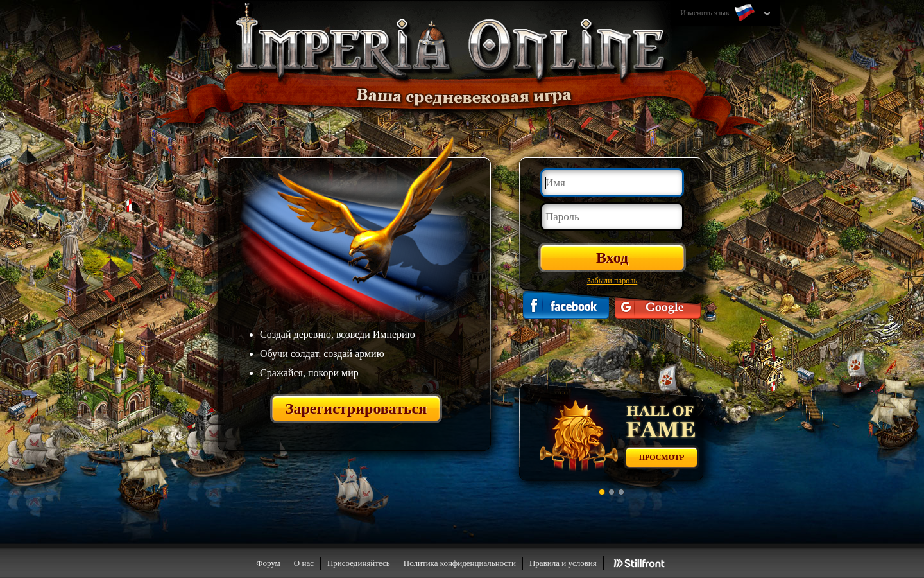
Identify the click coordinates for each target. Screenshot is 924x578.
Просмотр (662, 457)
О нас (304, 563)
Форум (268, 563)
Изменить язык (719, 13)
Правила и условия (563, 563)
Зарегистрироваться (356, 408)
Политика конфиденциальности (460, 563)
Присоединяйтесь (359, 563)
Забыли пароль (612, 281)
